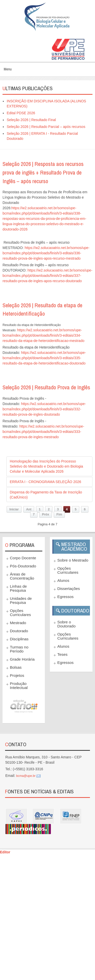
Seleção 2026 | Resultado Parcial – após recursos (46, 127)
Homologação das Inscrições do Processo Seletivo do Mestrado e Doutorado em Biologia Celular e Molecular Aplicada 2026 (46, 466)
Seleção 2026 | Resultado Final (31, 120)
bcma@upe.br (26, 776)
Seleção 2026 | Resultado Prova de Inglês (46, 387)
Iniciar (14, 509)
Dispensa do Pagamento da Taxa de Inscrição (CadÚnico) (46, 495)
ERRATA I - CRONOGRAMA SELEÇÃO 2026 (45, 482)
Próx (46, 514)
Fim (59, 514)
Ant (29, 509)
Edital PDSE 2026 (21, 113)
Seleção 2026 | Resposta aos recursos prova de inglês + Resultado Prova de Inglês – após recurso (43, 172)
